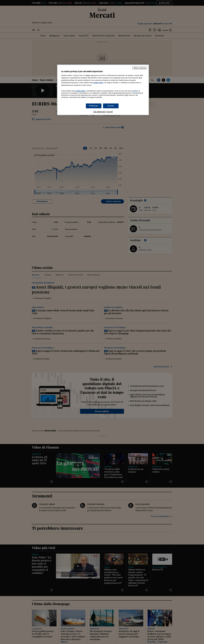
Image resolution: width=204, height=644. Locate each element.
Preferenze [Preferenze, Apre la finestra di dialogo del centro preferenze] (94, 106)
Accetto (111, 106)
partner (135, 91)
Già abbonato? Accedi (103, 112)
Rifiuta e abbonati (140, 68)
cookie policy (98, 83)
